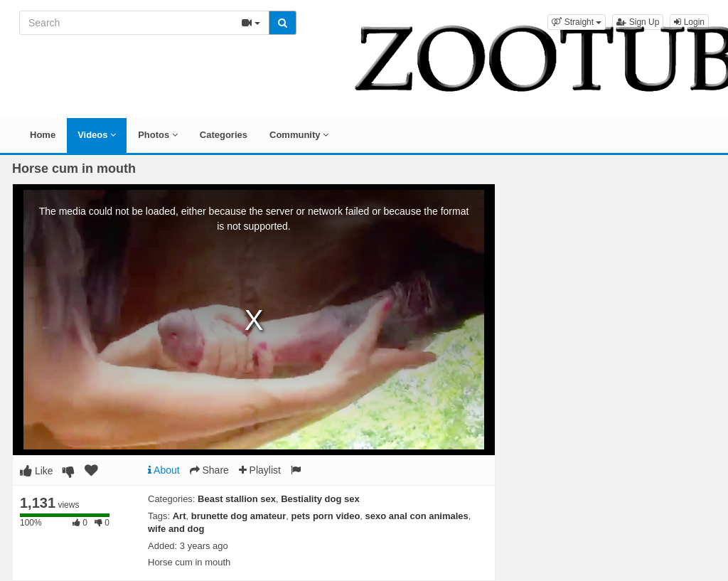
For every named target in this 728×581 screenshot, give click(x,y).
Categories (224, 135)
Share (209, 470)
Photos (158, 135)
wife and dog (176, 529)
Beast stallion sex (237, 499)
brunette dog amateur (239, 516)
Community (299, 135)
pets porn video (326, 516)
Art (180, 516)
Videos (97, 135)
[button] (577, 22)
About (164, 470)
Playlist (260, 470)
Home (43, 135)
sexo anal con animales (417, 516)
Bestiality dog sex (320, 499)
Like (37, 471)
